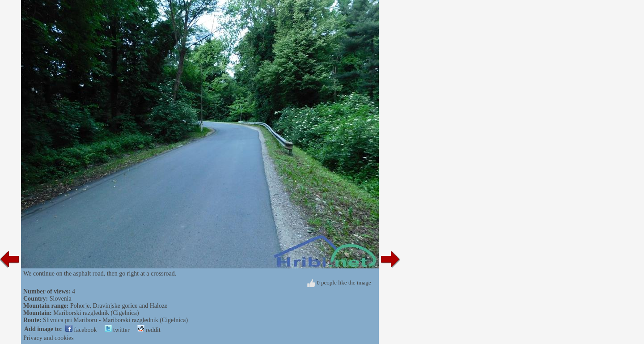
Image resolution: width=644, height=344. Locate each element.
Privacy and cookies (49, 338)
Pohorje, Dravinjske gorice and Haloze (119, 306)
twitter (117, 330)
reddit (149, 330)
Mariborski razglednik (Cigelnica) (96, 313)
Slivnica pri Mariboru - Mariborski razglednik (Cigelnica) (115, 320)
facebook (81, 330)
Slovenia (61, 299)
